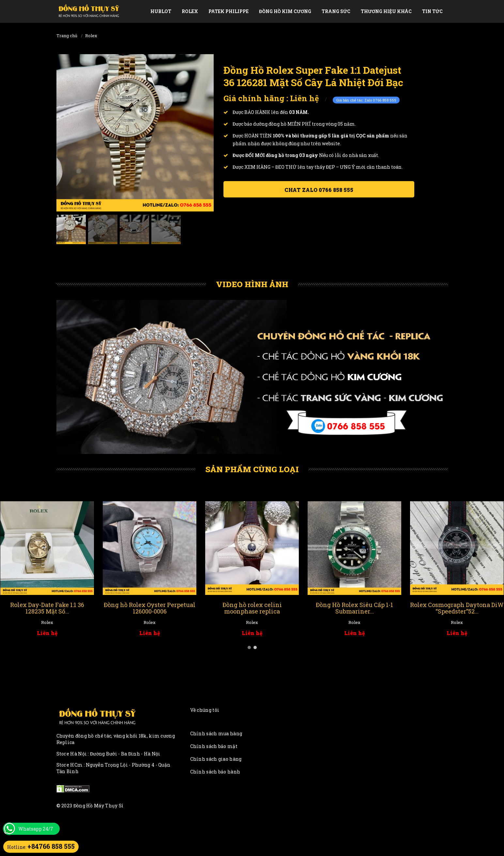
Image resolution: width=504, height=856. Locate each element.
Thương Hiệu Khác (386, 11)
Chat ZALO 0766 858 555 (319, 190)
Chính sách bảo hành (215, 772)
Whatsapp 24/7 (36, 829)
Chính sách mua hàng (216, 733)
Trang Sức (336, 11)
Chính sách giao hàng (216, 759)
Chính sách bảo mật (214, 746)
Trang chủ (67, 36)
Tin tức (432, 11)
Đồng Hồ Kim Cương (285, 11)
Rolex (190, 11)
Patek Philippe (229, 11)
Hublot (161, 11)
